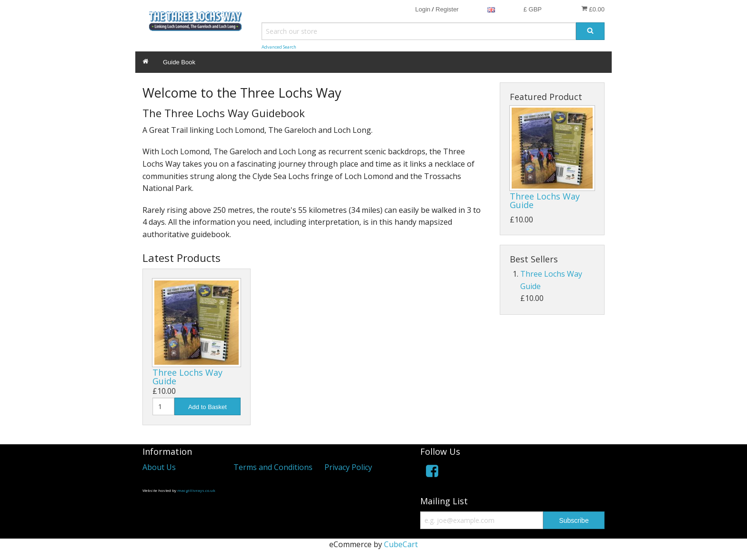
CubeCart (401, 544)
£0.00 (593, 9)
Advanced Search (279, 47)
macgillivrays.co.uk (196, 490)
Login (423, 9)
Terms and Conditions (273, 467)
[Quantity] (163, 406)
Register (447, 9)
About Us (159, 467)
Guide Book (179, 62)
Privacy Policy (348, 467)
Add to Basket (207, 407)
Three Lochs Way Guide (187, 377)
